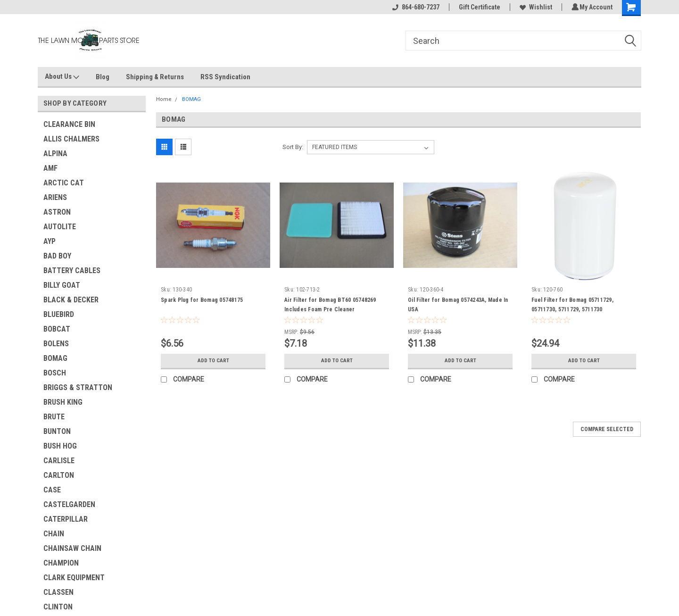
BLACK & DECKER (71, 300)
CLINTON (58, 607)
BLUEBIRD (59, 314)
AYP (50, 241)
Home (164, 99)
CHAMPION (61, 563)
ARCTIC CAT (64, 183)
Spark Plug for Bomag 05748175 (202, 300)
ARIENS (55, 197)
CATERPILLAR (66, 519)
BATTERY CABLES (72, 271)
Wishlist (534, 7)
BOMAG (55, 358)
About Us (62, 77)
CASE (52, 490)
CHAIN (54, 534)
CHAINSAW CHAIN (72, 548)
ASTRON (57, 212)
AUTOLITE (60, 227)
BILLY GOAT (62, 285)
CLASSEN (58, 592)
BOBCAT (57, 329)
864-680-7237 (414, 7)
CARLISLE (59, 461)
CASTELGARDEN (69, 504)
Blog (103, 77)
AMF (50, 168)
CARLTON (59, 475)
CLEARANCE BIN (69, 124)
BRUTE (54, 417)
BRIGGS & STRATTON (78, 387)
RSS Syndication (225, 77)
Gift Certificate (478, 7)
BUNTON (57, 431)
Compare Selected (607, 429)
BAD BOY (57, 256)
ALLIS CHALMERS (71, 139)
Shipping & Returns (155, 77)
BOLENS (56, 344)
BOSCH (55, 373)
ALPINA (55, 154)
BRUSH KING (63, 402)
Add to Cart (213, 361)
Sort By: (293, 147)
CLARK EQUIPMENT (74, 578)
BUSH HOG (60, 446)
